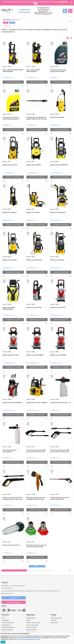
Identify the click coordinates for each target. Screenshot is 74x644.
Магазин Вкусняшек (7, 630)
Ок (36, 4)
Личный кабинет (31, 618)
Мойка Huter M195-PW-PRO (59, 165)
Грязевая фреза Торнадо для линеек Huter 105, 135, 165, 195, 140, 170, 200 (37, 118)
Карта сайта (54, 623)
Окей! (3, 642)
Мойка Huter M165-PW (34, 165)
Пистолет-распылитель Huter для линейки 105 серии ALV (36, 451)
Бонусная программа (32, 625)
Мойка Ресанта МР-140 (34, 307)
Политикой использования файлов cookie (29, 639)
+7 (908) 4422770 (24, 10)
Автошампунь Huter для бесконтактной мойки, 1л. (11, 118)
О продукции (5, 620)
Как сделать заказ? (56, 618)
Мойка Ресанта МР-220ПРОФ (12, 403)
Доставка (54, 620)
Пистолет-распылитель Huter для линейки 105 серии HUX (60, 451)
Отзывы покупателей (8, 623)
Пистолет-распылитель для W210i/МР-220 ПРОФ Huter (36, 498)
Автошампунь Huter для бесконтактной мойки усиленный (58, 71)
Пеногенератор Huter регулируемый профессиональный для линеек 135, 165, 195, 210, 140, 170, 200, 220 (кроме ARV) (12, 451)
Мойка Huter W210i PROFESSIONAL (9, 308)
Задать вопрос (14, 598)
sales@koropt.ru (8, 593)
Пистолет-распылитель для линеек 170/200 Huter (59, 498)
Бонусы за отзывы (31, 627)
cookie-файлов (63, 2)
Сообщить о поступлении (13, 82)
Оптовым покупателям (8, 627)
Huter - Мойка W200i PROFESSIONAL (33, 71)
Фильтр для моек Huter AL (11, 545)
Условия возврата (31, 630)
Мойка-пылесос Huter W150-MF (37, 403)
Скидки (28, 620)
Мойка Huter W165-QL (10, 260)
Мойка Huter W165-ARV (58, 212)
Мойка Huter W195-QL (57, 260)
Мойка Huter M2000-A (10, 212)
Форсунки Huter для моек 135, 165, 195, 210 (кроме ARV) (36, 546)
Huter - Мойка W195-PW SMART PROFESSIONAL (13, 71)
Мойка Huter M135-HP (57, 117)
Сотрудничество (6, 625)
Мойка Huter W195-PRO (34, 260)
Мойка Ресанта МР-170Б (11, 355)
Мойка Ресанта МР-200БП (35, 355)
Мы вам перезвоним (24, 12)
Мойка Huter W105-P (33, 212)
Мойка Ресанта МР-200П (58, 355)
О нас (3, 618)
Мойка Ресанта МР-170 (58, 307)
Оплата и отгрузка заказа (33, 623)
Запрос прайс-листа (14, 602)
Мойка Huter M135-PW (10, 165)
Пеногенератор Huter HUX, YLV (60, 403)
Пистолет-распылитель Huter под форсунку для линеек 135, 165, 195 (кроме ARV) (13, 498)
